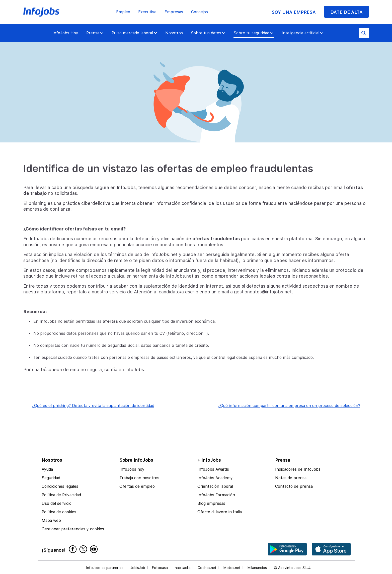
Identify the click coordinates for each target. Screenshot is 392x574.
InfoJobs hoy (132, 469)
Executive (147, 12)
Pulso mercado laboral (134, 33)
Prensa (95, 33)
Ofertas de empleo (137, 486)
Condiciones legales (60, 486)
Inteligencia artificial (303, 33)
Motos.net (232, 568)
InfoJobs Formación (216, 495)
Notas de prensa (291, 478)
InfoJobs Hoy (65, 33)
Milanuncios (257, 568)
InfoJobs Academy (215, 478)
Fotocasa (160, 568)
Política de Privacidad (61, 495)
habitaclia (183, 568)
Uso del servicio (57, 503)
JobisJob (138, 568)
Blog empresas (211, 503)
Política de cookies (59, 512)
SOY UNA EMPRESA (294, 12)
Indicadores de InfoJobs (298, 469)
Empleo (123, 12)
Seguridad (51, 478)
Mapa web (51, 520)
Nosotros (174, 33)
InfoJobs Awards (213, 469)
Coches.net (207, 568)
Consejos (200, 12)
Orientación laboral (215, 486)
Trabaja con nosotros (139, 478)
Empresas (174, 12)
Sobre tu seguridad (254, 33)
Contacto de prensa (294, 486)
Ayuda (47, 469)
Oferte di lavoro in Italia (220, 512)
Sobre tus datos (208, 33)
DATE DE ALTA (346, 12)
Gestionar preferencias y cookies (73, 529)
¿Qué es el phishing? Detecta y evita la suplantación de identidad (93, 406)
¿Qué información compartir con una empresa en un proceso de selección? (289, 406)
